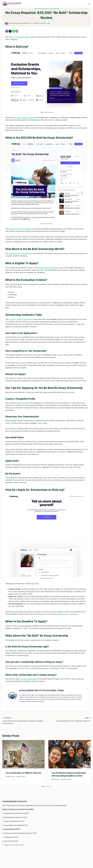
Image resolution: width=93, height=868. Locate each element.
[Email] (17, 31)
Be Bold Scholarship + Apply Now (65, 614)
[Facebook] (7, 31)
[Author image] (6, 23)
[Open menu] (89, 4)
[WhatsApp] (13, 31)
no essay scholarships (28, 679)
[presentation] (23, 754)
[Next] (88, 762)
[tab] (43, 787)
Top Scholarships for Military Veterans (23, 773)
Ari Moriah (56, 779)
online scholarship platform (26, 118)
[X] (10, 31)
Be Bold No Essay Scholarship (20, 229)
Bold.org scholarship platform (19, 37)
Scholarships (54, 9)
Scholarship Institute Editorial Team (21, 23)
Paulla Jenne (11, 776)
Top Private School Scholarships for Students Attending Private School (24, 720)
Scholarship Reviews (41, 9)
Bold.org (20, 403)
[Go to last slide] (5, 762)
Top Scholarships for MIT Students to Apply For (69, 719)
